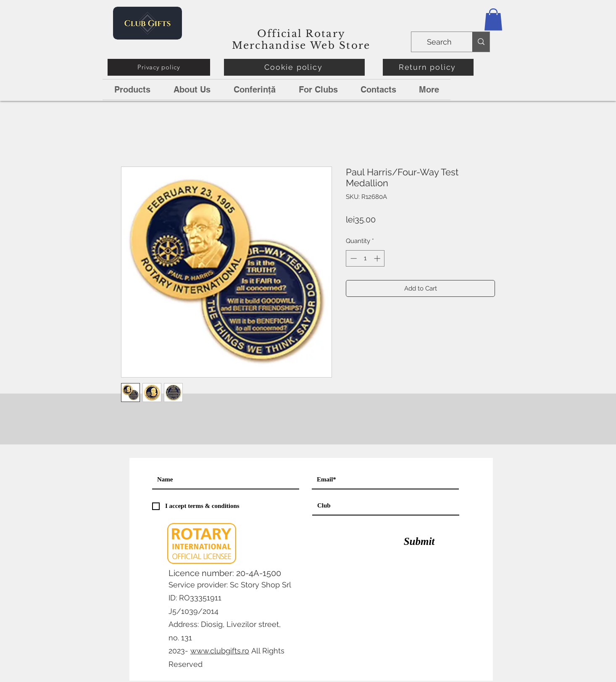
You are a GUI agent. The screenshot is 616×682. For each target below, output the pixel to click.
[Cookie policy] (294, 67)
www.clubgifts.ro (220, 651)
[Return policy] (428, 67)
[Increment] (378, 258)
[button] (493, 20)
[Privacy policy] (159, 67)
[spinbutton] (365, 258)
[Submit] (419, 542)
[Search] (441, 42)
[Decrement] (353, 258)
